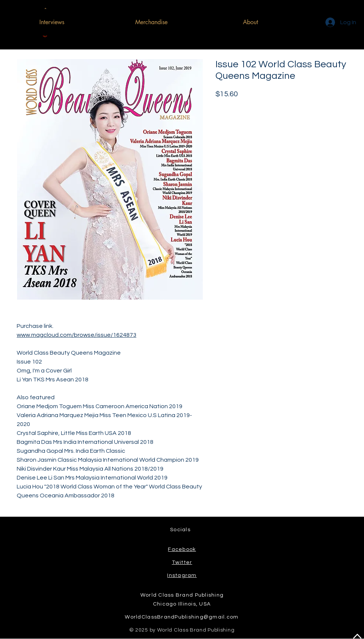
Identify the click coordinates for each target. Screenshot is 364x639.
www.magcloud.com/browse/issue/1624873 (77, 335)
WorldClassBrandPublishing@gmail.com (182, 617)
